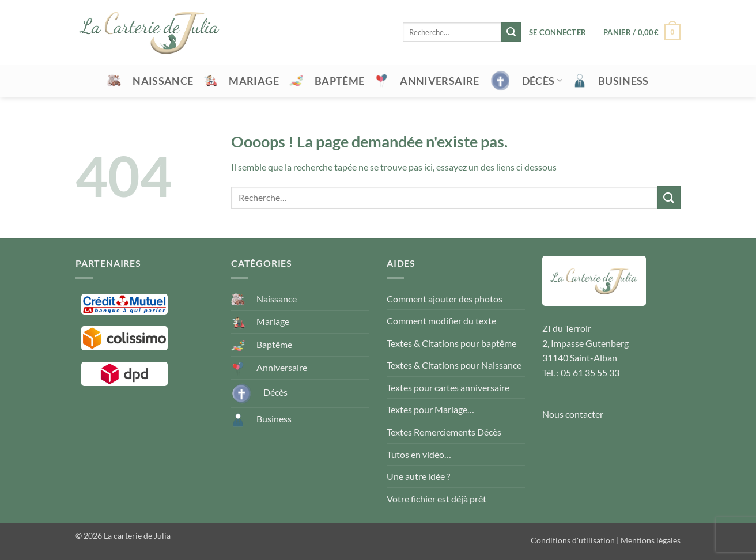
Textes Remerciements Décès (444, 432)
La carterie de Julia (137, 536)
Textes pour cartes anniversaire (448, 387)
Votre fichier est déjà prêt (436, 499)
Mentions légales (651, 540)
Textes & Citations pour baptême (451, 343)
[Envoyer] (511, 32)
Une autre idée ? (418, 476)
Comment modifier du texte (441, 321)
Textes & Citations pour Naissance (454, 365)
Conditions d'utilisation (573, 540)
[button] (557, 32)
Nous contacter (573, 414)
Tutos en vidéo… (419, 454)
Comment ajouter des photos (445, 299)
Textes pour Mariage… (430, 409)
